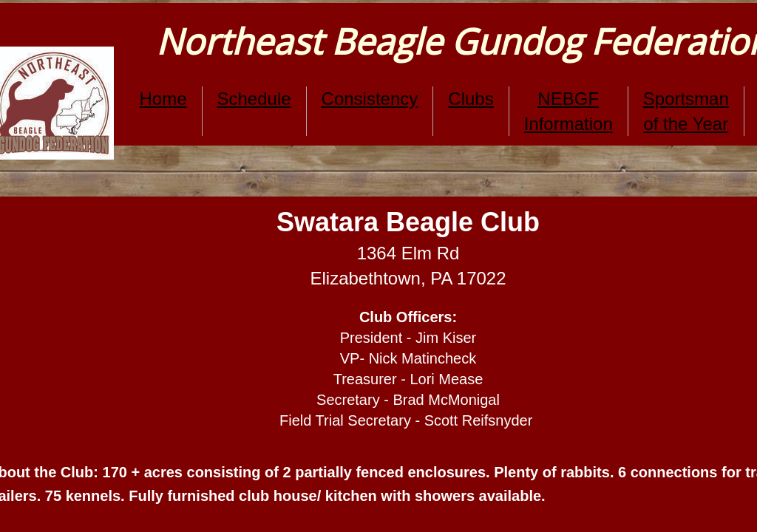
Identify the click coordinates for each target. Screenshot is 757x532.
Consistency (370, 99)
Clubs (471, 99)
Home (163, 99)
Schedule (254, 99)
